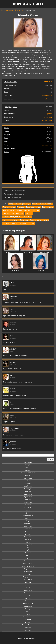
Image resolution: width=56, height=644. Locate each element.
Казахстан (28, 537)
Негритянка (47, 117)
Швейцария (28, 617)
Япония (28, 630)
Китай (28, 542)
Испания (28, 532)
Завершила (48, 82)
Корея (28, 548)
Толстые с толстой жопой (13, 214)
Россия (28, 582)
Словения (28, 593)
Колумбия (28, 545)
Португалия (28, 577)
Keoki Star (41, 270)
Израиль (28, 518)
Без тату (35, 210)
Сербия (28, 588)
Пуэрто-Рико (20, 10)
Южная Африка (28, 625)
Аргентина (28, 478)
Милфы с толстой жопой (42, 204)
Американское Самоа (28, 473)
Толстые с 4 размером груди (29, 207)
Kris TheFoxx (16, 270)
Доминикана (28, 516)
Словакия (28, 590)
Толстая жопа (35, 220)
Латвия (28, 553)
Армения (28, 481)
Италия (28, 534)
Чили (28, 614)
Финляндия (28, 606)
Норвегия (28, 569)
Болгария (28, 494)
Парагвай (28, 572)
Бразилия (28, 497)
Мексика (28, 558)
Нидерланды (28, 564)
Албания (28, 468)
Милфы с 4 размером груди (19, 204)
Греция (28, 510)
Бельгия (28, 492)
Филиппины (28, 604)
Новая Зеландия (28, 566)
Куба (28, 550)
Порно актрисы (28, 4)
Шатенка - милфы (10, 223)
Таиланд (28, 596)
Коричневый (47, 96)
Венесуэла (28, 502)
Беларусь (28, 489)
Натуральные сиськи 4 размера (15, 220)
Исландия (28, 529)
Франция (28, 609)
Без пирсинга (48, 207)
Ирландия (28, 526)
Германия (28, 508)
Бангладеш (28, 484)
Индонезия (28, 524)
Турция (28, 598)
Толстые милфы (9, 207)
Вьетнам (28, 505)
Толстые (29, 214)
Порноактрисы (7, 10)
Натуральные (46, 145)
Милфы (46, 220)
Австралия (28, 462)
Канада (28, 540)
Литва (28, 556)
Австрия (28, 465)
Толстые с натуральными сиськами (17, 217)
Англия (28, 476)
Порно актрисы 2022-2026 (28, 638)
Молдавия (28, 561)
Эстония (28, 622)
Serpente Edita (11, 252)
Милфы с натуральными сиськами (16, 210)
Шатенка (49, 99)
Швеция (28, 620)
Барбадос (28, 486)
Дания (28, 513)
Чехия (28, 612)
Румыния (28, 585)
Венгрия (28, 500)
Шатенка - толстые (27, 223)
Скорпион (48, 114)
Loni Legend (28, 252)
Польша (28, 574)
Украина (28, 601)
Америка (28, 470)
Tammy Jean (45, 252)
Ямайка (28, 628)
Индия (28, 521)
